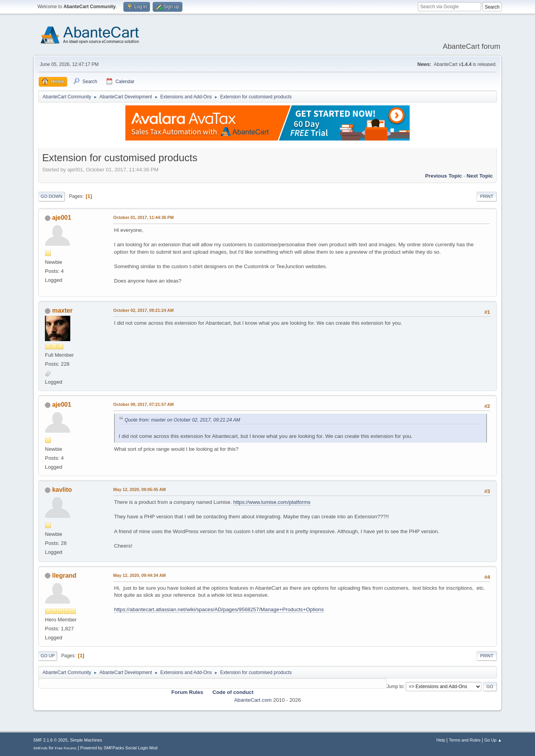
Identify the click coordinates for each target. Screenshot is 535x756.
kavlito (62, 490)
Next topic (480, 176)
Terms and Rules (465, 740)
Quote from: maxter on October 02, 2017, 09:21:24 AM (182, 420)
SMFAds (40, 748)
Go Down (52, 196)
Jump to (395, 687)
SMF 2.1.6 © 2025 (50, 740)
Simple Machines (86, 740)
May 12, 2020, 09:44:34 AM (139, 575)
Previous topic (443, 176)
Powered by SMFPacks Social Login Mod (119, 748)
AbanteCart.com (253, 700)
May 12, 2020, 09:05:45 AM (139, 489)
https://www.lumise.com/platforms (272, 502)
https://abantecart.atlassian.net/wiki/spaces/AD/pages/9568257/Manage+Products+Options (219, 609)
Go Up (48, 656)
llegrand (64, 575)
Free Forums (66, 748)
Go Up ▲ (493, 740)
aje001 (62, 218)
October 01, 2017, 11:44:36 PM (144, 217)
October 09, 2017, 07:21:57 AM (144, 404)
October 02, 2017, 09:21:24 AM (144, 310)
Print (487, 196)
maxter (62, 310)
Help (441, 740)
